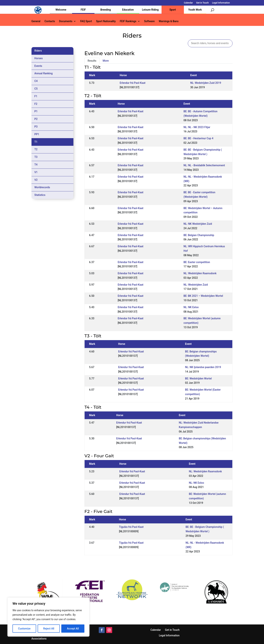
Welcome (61, 10)
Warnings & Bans (169, 21)
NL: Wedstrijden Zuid (196, 285)
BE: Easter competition (197, 262)
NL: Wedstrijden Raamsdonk (200, 273)
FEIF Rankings (128, 21)
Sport (173, 10)
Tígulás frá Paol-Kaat (131, 527)
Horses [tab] (39, 58)
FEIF (83, 10)
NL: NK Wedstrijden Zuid (198, 224)
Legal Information (221, 3)
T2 (36, 149)
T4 (36, 165)
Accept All (73, 629)
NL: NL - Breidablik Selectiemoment (204, 165)
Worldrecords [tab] (42, 187)
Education (128, 10)
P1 (36, 111)
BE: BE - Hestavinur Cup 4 (198, 138)
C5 (36, 89)
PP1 (37, 134)
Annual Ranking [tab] (44, 73)
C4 (36, 81)
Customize (24, 629)
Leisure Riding (150, 10)
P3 (36, 127)
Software (149, 21)
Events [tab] (38, 66)
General (36, 21)
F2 (36, 104)
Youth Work (195, 10)
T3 (36, 157)
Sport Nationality (106, 21)
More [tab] (106, 61)
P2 (36, 119)
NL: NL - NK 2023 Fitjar (197, 127)
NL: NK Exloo (191, 307)
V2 (36, 180)
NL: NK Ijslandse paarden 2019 (203, 367)
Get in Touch (202, 3)
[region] (48, 617)
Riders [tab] (38, 51)
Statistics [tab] (40, 195)
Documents (66, 21)
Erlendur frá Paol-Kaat (133, 83)
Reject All (49, 629)
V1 (36, 172)
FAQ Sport (86, 21)
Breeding (106, 10)
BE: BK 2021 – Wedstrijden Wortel (203, 296)
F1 (36, 96)
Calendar (188, 3)
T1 (36, 142)
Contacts (50, 21)
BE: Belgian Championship (199, 235)
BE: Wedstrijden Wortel (198, 379)
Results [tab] (92, 61)
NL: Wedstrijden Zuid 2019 (206, 83)
